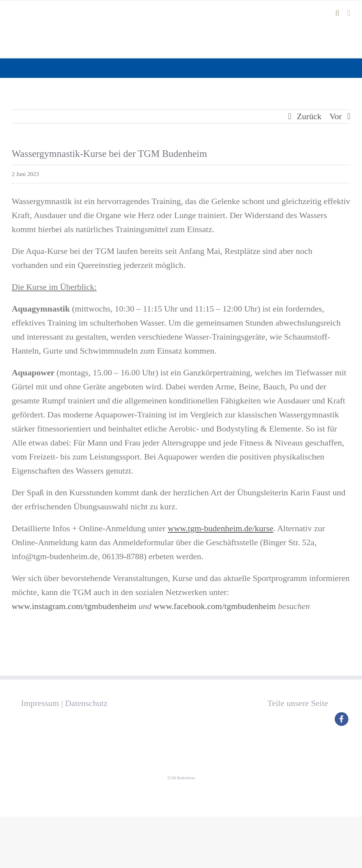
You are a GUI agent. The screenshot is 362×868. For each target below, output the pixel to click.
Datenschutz (86, 703)
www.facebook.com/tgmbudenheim (215, 606)
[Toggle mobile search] (337, 13)
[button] (342, 719)
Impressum (40, 703)
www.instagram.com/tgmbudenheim (74, 606)
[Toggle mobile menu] (349, 13)
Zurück (309, 116)
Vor (336, 116)
